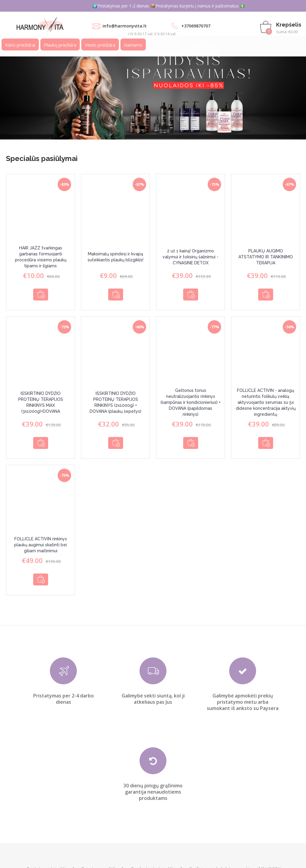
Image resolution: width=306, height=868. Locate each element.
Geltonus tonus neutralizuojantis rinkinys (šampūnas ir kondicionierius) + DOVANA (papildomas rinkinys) (191, 398)
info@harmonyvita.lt (125, 26)
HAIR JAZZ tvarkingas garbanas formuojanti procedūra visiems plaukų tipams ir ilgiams (41, 257)
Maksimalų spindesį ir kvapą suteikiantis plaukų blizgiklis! (115, 257)
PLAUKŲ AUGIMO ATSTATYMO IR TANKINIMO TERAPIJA (266, 257)
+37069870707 (196, 26)
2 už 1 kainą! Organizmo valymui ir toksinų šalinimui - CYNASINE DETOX (191, 257)
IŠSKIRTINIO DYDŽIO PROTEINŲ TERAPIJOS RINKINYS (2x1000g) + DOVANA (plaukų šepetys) (115, 398)
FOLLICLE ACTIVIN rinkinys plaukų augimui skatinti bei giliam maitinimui (40, 536)
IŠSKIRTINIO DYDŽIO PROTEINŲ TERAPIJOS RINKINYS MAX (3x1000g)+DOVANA (41, 398)
